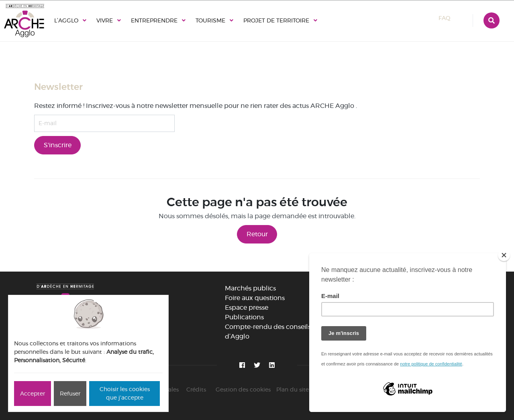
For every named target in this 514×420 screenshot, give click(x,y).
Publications (244, 317)
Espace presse (247, 307)
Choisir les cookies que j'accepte (125, 393)
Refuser (70, 394)
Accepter (33, 394)
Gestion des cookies (243, 390)
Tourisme (210, 20)
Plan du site (293, 390)
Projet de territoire (276, 20)
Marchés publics (250, 288)
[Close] (504, 255)
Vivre (105, 20)
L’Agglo (66, 20)
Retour (257, 234)
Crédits (196, 390)
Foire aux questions (255, 298)
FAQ (452, 18)
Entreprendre (154, 20)
